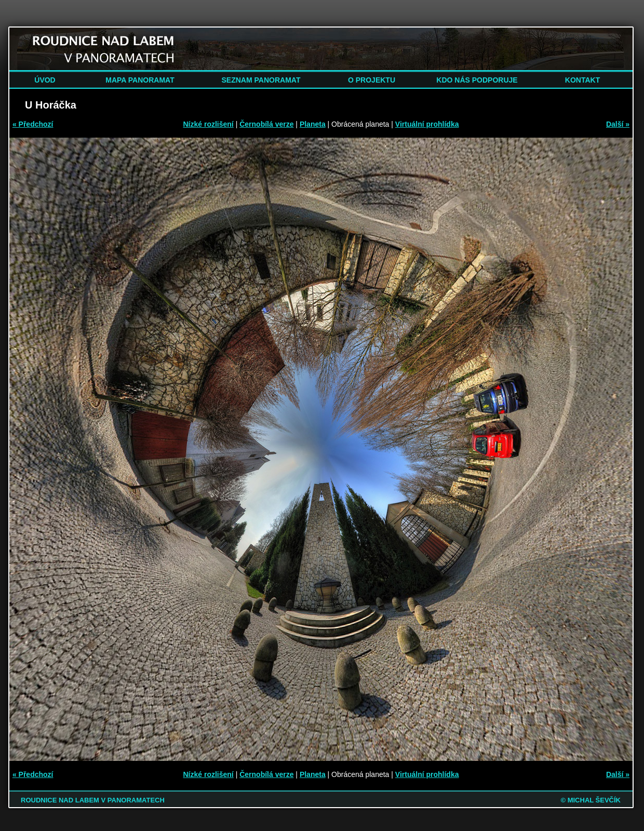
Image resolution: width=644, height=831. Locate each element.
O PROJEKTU (372, 80)
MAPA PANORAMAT (140, 80)
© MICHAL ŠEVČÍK (591, 800)
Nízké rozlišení (209, 124)
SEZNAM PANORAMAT (261, 80)
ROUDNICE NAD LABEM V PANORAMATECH (93, 800)
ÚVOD (45, 80)
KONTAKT (582, 80)
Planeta (313, 124)
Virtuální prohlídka (427, 124)
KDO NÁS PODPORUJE (477, 80)
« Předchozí (33, 124)
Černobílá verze (266, 124)
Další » (618, 124)
